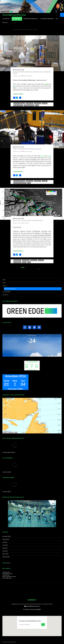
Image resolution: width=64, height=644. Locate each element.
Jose (14, 86)
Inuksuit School (18, 105)
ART (57, 19)
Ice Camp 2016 (16, 19)
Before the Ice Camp (18, 70)
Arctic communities (19, 103)
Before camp (30, 103)
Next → (39, 269)
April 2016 (5, 551)
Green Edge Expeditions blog (14, 15)
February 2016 (6, 557)
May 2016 (5, 548)
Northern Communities (47, 19)
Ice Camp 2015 (6, 19)
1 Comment (26, 223)
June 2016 (5, 545)
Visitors (8, 563)
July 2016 (5, 542)
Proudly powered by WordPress (9, 642)
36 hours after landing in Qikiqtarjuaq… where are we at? (32, 73)
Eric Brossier (26, 260)
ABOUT (4, 283)
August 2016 (6, 539)
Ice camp (45, 103)
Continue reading (18, 94)
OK (43, 625)
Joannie (47, 84)
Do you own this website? (25, 625)
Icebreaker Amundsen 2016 (30, 19)
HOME (4, 280)
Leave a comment (28, 76)
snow (24, 262)
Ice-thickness (18, 262)
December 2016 (6, 536)
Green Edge (38, 103)
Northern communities (20, 183)
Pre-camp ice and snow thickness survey (28, 220)
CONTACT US (5, 295)
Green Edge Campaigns (10, 289)
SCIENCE (4, 286)
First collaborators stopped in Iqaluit (27, 149)
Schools (5, 23)
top (37, 105)
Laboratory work (29, 105)
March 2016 (5, 554)
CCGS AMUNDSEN (6, 292)
